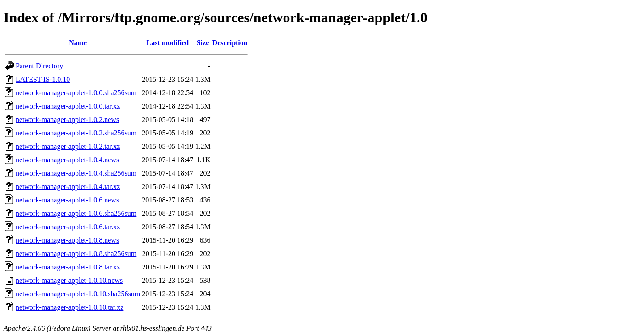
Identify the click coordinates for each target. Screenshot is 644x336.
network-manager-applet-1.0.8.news (67, 240)
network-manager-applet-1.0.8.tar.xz (68, 267)
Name (78, 43)
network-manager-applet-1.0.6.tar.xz (68, 227)
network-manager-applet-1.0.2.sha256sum (76, 133)
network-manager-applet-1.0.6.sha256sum (76, 213)
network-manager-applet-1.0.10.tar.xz (70, 307)
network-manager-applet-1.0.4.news (67, 160)
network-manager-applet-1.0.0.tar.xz (68, 106)
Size (203, 43)
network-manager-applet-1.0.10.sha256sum (78, 294)
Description (230, 43)
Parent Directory (39, 66)
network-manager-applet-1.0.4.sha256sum (76, 173)
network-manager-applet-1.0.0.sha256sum (76, 93)
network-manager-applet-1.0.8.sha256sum (76, 254)
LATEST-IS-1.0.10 (43, 79)
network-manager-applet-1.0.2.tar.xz (68, 146)
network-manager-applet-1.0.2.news (67, 120)
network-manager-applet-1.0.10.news (69, 280)
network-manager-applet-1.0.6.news (67, 200)
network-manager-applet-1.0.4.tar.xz (68, 187)
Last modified (167, 43)
